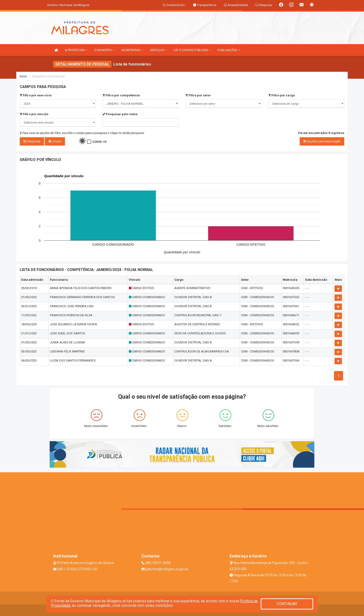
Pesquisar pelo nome (120, 114)
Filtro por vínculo (34, 114)
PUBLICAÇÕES (229, 50)
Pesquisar (32, 141)
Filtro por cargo (282, 95)
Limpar (55, 141)
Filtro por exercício (36, 95)
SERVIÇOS (158, 50)
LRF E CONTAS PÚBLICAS (192, 50)
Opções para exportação (322, 141)
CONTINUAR (287, 604)
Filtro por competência (121, 95)
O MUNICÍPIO (104, 50)
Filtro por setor (198, 95)
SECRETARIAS (132, 50)
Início (23, 76)
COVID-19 (99, 142)
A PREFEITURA (76, 50)
